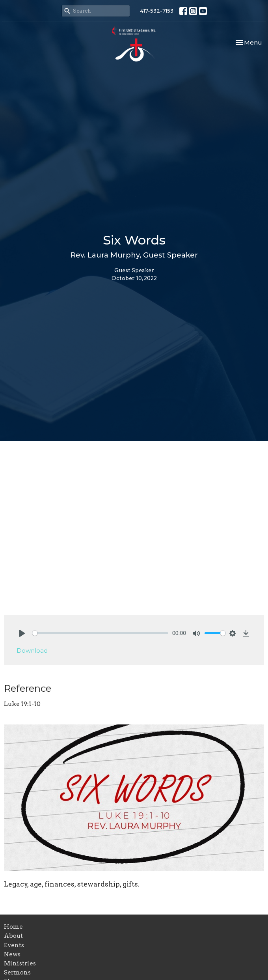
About (13, 936)
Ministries (20, 963)
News (12, 954)
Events (14, 945)
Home (13, 927)
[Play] (22, 633)
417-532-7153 (157, 11)
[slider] (100, 633)
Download (32, 651)
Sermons (17, 973)
